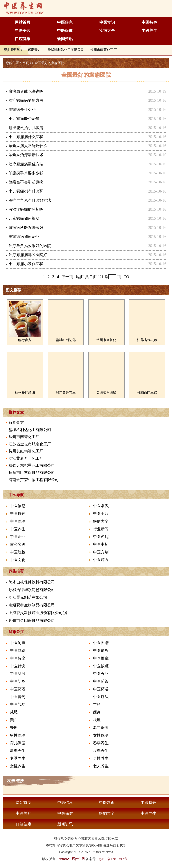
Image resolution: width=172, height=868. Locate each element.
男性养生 (101, 758)
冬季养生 (18, 758)
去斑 (14, 728)
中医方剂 (101, 552)
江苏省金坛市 (147, 340)
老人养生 (101, 766)
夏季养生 (18, 751)
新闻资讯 (65, 39)
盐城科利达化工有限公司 (66, 50)
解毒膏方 (34, 50)
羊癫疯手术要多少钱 (26, 173)
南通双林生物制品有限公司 (32, 605)
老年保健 (101, 728)
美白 (14, 720)
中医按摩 (18, 658)
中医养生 (149, 31)
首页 (26, 63)
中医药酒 (18, 689)
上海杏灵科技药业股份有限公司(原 (38, 613)
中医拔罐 (101, 666)
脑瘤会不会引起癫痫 (26, 182)
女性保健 (101, 735)
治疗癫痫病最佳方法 (26, 164)
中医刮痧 (18, 674)
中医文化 (18, 560)
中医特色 (149, 22)
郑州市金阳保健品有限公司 (32, 621)
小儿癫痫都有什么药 (26, 191)
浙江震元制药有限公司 (28, 598)
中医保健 (65, 31)
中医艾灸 (18, 681)
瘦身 (97, 712)
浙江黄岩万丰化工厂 (26, 458)
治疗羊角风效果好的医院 (30, 246)
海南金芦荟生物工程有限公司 (34, 480)
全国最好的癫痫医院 (49, 63)
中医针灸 (18, 666)
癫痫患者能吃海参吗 (26, 91)
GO (126, 277)
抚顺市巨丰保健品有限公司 (32, 473)
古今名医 (18, 544)
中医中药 (101, 544)
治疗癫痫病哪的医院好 (28, 255)
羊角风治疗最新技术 (26, 155)
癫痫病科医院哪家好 (26, 228)
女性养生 (18, 766)
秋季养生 (101, 751)
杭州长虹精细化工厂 (26, 451)
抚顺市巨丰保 (147, 393)
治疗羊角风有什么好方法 (30, 200)
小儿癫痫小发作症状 (26, 264)
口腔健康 (23, 39)
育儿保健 (18, 743)
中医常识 (107, 22)
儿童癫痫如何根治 (24, 219)
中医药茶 (101, 681)
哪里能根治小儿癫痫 (26, 128)
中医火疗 (101, 674)
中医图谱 (101, 643)
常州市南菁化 (106, 340)
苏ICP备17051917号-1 (114, 859)
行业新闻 (101, 529)
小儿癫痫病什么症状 (26, 137)
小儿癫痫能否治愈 (24, 119)
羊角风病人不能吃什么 (28, 146)
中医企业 (18, 537)
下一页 (67, 277)
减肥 (14, 712)
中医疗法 (101, 697)
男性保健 (18, 735)
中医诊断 (101, 651)
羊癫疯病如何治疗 (24, 237)
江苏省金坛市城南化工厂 (30, 444)
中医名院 (101, 537)
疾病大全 (107, 31)
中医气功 (18, 704)
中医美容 (23, 31)
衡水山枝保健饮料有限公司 (32, 582)
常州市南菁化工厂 (104, 50)
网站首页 (23, 22)
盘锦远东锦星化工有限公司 (32, 465)
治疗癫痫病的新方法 (26, 101)
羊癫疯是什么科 (22, 110)
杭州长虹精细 (25, 393)
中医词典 (18, 643)
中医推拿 (101, 658)
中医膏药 (18, 697)
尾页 (80, 277)
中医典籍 (18, 651)
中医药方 (101, 560)
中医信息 (65, 22)
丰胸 (97, 704)
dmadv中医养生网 (72, 859)
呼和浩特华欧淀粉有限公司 (32, 590)
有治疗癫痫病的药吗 (26, 209)
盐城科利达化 (66, 340)
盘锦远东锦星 (106, 393)
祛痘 (97, 720)
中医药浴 (101, 689)
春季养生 (101, 743)
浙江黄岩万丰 (66, 393)
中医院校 (18, 552)
